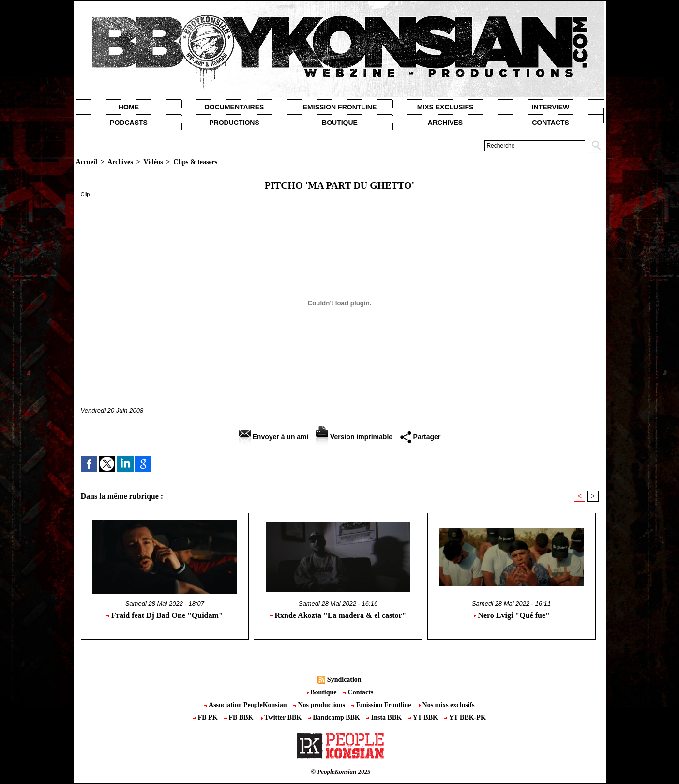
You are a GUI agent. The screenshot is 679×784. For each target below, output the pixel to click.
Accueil (87, 162)
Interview (551, 107)
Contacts (358, 692)
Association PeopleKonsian (246, 705)
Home (129, 107)
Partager (421, 437)
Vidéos (153, 162)
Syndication (344, 680)
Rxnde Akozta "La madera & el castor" (338, 615)
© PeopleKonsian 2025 (340, 772)
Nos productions (320, 705)
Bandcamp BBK (335, 717)
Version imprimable (354, 437)
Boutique (340, 123)
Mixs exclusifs (445, 107)
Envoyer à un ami (274, 437)
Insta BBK (385, 717)
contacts (551, 123)
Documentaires (234, 107)
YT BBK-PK (465, 717)
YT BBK (424, 717)
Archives (445, 123)
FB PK (206, 717)
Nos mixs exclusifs (446, 705)
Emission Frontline (340, 107)
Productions (234, 123)
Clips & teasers (195, 162)
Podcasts (129, 123)
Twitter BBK (282, 717)
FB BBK (240, 717)
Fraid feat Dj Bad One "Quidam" (165, 615)
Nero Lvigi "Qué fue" (511, 615)
